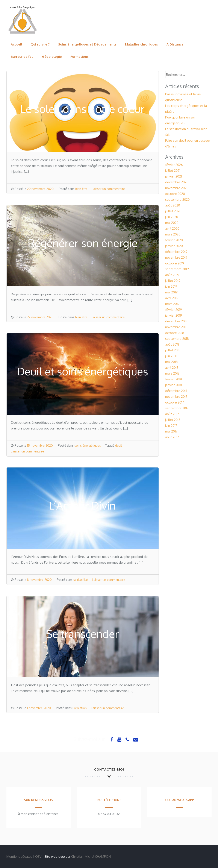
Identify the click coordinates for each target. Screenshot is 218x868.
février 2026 (174, 165)
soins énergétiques (88, 445)
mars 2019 (172, 304)
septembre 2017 (177, 408)
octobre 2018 (175, 333)
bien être (81, 189)
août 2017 (172, 414)
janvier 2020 (174, 246)
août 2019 (172, 275)
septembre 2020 (177, 200)
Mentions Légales (19, 857)
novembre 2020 (177, 188)
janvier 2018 (174, 385)
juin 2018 (171, 356)
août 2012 (172, 437)
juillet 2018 (173, 350)
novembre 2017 (176, 397)
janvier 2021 (173, 176)
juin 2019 (171, 286)
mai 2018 (171, 362)
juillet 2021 (173, 171)
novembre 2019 (176, 257)
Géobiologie (52, 57)
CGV (38, 857)
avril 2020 (172, 228)
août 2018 (172, 344)
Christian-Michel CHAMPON (91, 857)
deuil (119, 445)
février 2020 (174, 240)
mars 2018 (172, 373)
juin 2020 (172, 217)
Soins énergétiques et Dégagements (87, 44)
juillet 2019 (173, 281)
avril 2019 (172, 298)
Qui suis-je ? (40, 44)
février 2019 (174, 310)
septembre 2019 (177, 269)
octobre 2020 (175, 194)
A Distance (175, 44)
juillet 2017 (173, 420)
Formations (79, 57)
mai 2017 (171, 431)
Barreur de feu (22, 57)
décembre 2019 (176, 252)
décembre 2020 (177, 182)
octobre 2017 (175, 402)
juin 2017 (171, 426)
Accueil (16, 44)
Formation (80, 708)
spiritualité (81, 580)
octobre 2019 (175, 263)
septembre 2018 (177, 339)
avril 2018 (172, 368)
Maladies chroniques (142, 44)
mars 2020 (173, 234)
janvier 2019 (174, 315)
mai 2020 (172, 223)
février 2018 (174, 379)
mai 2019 (171, 292)
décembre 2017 (176, 391)
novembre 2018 (176, 327)
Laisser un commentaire (108, 189)
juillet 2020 (173, 211)
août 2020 (173, 205)
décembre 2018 (176, 321)
